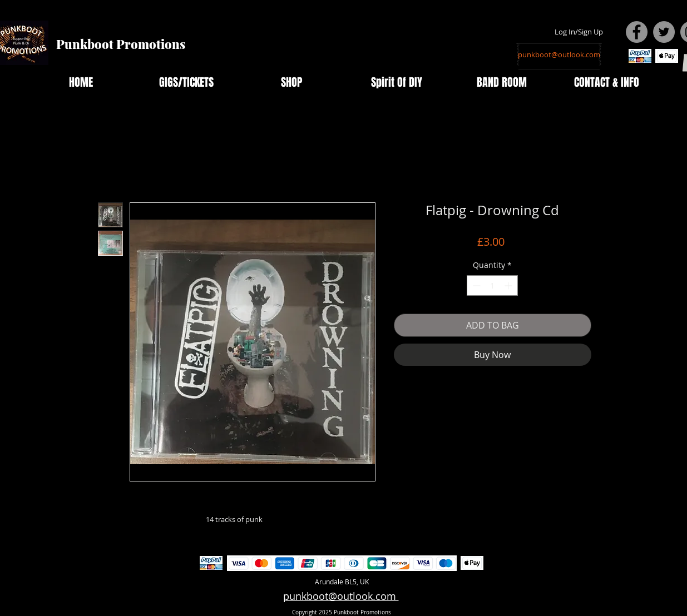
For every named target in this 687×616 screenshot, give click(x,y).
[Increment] (509, 285)
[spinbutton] (492, 285)
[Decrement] (475, 285)
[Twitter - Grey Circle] (664, 32)
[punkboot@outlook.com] (559, 54)
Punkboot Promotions (121, 44)
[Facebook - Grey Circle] (637, 32)
